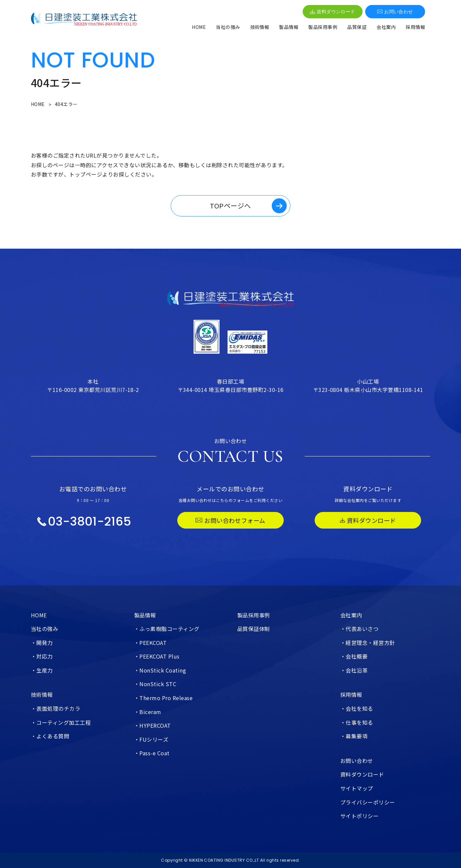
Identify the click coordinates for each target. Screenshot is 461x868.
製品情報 (289, 27)
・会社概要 (354, 656)
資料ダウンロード (333, 12)
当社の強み (228, 27)
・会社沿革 (354, 670)
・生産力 (42, 670)
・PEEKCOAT (150, 643)
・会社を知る (357, 708)
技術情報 (260, 27)
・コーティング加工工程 (61, 722)
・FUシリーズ (151, 739)
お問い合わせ (395, 12)
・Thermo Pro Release (163, 698)
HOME (199, 27)
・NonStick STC (155, 684)
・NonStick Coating (160, 670)
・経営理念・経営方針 (368, 643)
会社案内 (386, 27)
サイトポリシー (359, 816)
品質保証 (357, 27)
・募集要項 (354, 736)
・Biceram (148, 712)
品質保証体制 (254, 629)
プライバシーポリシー (368, 802)
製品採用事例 (323, 27)
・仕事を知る (357, 722)
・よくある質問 (50, 736)
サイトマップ (357, 788)
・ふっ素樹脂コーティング (167, 629)
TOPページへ (230, 206)
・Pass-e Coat (152, 753)
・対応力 (42, 656)
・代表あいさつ (359, 629)
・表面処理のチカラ (56, 708)
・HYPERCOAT (153, 725)
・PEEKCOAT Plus (157, 656)
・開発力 (42, 643)
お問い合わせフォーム (231, 520)
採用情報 (415, 27)
